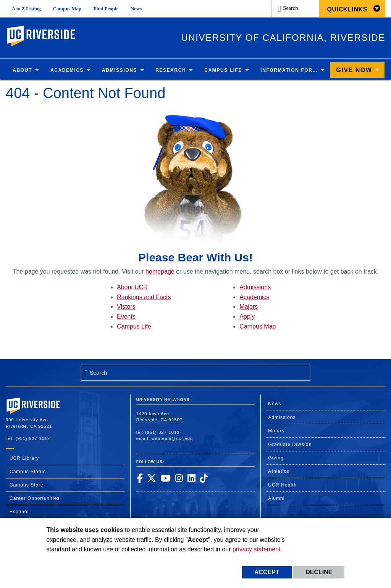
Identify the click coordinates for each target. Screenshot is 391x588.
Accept (267, 572)
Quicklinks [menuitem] (347, 9)
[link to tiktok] (204, 478)
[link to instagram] (179, 478)
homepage (160, 271)
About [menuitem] (22, 70)
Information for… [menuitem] (289, 70)
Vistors (126, 307)
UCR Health (282, 485)
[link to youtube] (165, 478)
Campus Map (67, 9)
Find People (106, 9)
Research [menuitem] (171, 70)
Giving (276, 458)
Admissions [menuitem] (120, 70)
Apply (247, 317)
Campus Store (27, 485)
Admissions (255, 287)
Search (290, 8)
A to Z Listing (26, 9)
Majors (249, 307)
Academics (254, 297)
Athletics (279, 471)
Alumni (276, 498)
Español (19, 512)
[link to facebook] (140, 478)
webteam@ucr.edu (172, 438)
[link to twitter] (151, 478)
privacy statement (256, 549)
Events (126, 317)
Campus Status (28, 472)
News (136, 9)
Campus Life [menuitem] (223, 70)
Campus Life (134, 326)
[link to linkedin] (191, 478)
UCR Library (24, 458)
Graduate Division (290, 445)
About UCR (132, 287)
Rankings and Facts (144, 297)
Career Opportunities (35, 498)
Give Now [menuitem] (354, 70)
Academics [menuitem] (67, 70)
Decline (319, 572)
